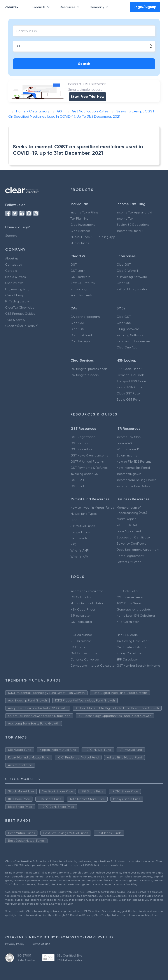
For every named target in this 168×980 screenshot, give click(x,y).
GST (73, 265)
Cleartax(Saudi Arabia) (22, 326)
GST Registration (83, 437)
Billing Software (128, 329)
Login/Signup (145, 7)
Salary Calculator (129, 653)
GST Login (78, 271)
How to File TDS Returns (134, 462)
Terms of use (41, 944)
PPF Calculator (127, 591)
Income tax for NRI (130, 231)
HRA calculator (81, 635)
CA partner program (85, 317)
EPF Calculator (127, 659)
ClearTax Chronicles (20, 307)
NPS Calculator (128, 622)
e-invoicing (79, 289)
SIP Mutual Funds (83, 526)
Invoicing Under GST (85, 474)
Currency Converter (85, 659)
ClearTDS (123, 283)
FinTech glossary (17, 301)
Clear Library (14, 295)
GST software (80, 277)
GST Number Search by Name (138, 666)
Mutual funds (80, 243)
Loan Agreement (129, 531)
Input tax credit (82, 295)
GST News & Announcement (91, 455)
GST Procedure (81, 449)
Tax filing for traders (85, 375)
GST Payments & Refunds (89, 468)
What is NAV (79, 557)
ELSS (74, 520)
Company (100, 7)
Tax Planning (80, 218)
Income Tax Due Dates (133, 486)
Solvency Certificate (131, 543)
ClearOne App (127, 347)
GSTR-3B (77, 486)
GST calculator (81, 622)
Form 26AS (124, 443)
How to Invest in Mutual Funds (92, 508)
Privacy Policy (15, 944)
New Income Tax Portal (133, 468)
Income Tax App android (134, 212)
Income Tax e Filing (84, 212)
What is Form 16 (128, 449)
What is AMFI (80, 550)
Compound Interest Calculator (93, 666)
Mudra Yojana (127, 519)
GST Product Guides (20, 314)
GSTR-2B (77, 480)
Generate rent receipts (134, 609)
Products (42, 7)
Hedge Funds (80, 532)
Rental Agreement (130, 556)
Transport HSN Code (131, 381)
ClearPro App (80, 341)
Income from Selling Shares (136, 480)
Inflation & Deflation (131, 525)
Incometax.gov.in (129, 474)
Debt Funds (79, 538)
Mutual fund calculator (87, 603)
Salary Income (127, 455)
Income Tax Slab (129, 437)
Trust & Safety (15, 320)
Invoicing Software (130, 335)
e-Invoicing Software (132, 277)
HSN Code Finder (129, 369)
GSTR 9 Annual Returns (87, 462)
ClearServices (80, 231)
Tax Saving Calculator (132, 641)
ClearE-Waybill (127, 271)
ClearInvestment (83, 225)
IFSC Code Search (130, 603)
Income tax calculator (87, 591)
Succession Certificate (133, 537)
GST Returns (80, 443)
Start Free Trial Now (87, 97)
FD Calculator (80, 647)
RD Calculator (81, 641)
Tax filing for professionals (89, 369)
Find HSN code (127, 635)
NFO (73, 544)
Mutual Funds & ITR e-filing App (93, 237)
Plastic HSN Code (129, 387)
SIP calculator (80, 616)
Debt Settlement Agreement (138, 550)
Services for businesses (134, 341)
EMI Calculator (81, 597)
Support (11, 236)
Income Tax (125, 218)
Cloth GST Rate (128, 393)
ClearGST (124, 265)
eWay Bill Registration (133, 289)
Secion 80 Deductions (133, 225)
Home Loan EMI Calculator (136, 616)
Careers (11, 271)
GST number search (131, 597)
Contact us (14, 265)
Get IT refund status (131, 647)
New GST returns (83, 283)
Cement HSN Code (131, 375)
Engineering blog (17, 289)
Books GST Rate (129, 399)
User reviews (14, 283)
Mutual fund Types (84, 514)
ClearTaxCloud (81, 335)
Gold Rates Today (84, 653)
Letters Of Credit (129, 562)
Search (84, 64)
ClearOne (124, 323)
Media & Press (16, 277)
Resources (70, 7)
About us (12, 258)
